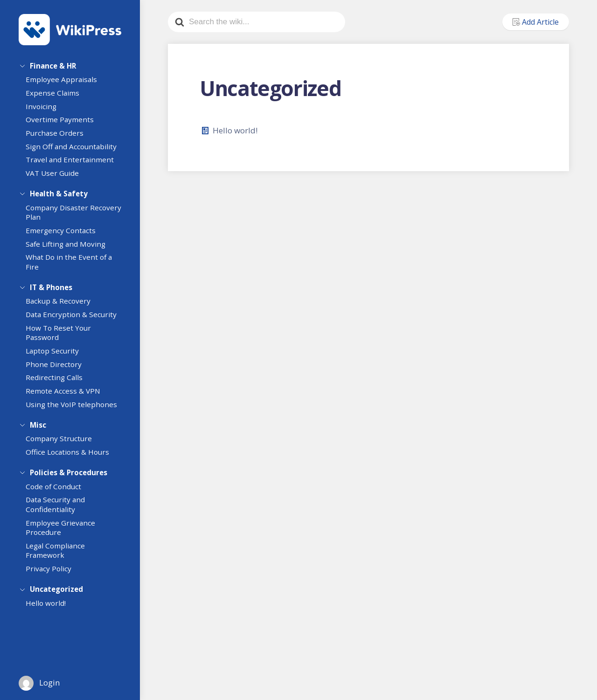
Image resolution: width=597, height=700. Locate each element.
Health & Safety (59, 195)
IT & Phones (51, 291)
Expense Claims (57, 96)
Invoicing (45, 110)
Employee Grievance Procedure (65, 537)
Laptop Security (56, 357)
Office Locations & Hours (72, 460)
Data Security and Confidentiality (59, 515)
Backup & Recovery (62, 308)
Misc (38, 430)
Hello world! (50, 615)
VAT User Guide (56, 176)
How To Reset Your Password (62, 339)
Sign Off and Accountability (75, 150)
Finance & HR (53, 66)
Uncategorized (56, 597)
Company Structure (63, 447)
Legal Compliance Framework (59, 560)
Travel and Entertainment (74, 163)
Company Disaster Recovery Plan (61, 217)
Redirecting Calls (58, 384)
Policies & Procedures (69, 479)
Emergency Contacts (65, 236)
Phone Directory (58, 371)
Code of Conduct (58, 496)
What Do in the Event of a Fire (73, 267)
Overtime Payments (64, 123)
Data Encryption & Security (75, 321)
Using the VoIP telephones (76, 411)
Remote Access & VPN (67, 397)
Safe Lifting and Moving (70, 249)
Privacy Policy (53, 579)
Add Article (536, 22)
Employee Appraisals (66, 83)
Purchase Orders (59, 136)
